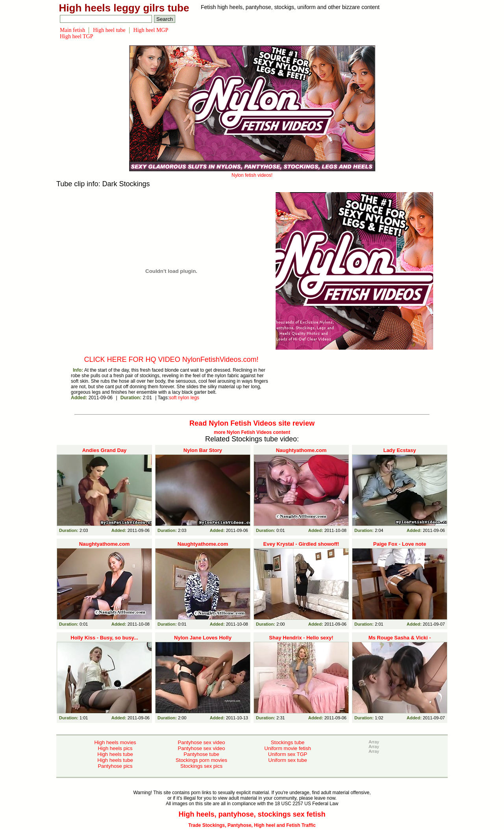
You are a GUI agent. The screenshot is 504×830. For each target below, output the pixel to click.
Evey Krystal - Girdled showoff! (301, 544)
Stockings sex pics (201, 766)
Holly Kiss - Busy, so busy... (104, 638)
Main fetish (72, 30)
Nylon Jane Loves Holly (203, 638)
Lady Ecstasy (399, 450)
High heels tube (115, 754)
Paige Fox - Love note (400, 544)
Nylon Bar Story (203, 450)
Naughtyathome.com (301, 450)
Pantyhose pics (115, 766)
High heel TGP (77, 36)
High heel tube (109, 30)
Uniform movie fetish (287, 748)
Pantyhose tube (201, 754)
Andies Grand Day (105, 450)
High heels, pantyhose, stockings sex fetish (252, 814)
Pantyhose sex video (202, 742)
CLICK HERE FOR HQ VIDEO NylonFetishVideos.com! (171, 359)
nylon (184, 398)
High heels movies (115, 742)
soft (173, 398)
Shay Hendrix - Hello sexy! (301, 638)
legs (195, 398)
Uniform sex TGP (288, 754)
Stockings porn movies (201, 760)
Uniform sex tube (287, 760)
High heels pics (115, 748)
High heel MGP (151, 30)
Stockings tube (288, 742)
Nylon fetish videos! (252, 172)
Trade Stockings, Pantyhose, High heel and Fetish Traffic (252, 825)
